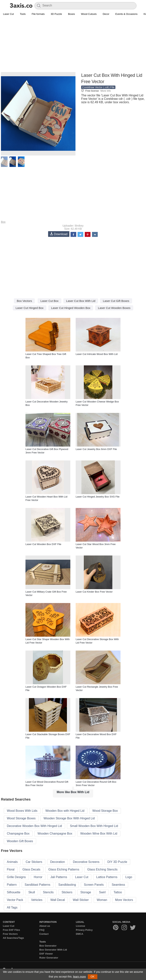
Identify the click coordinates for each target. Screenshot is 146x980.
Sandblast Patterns (38, 885)
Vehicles (37, 900)
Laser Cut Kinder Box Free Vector (94, 592)
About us (45, 926)
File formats (38, 14)
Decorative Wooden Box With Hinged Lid (34, 826)
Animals (12, 862)
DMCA (80, 934)
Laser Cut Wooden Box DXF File (43, 544)
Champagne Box (18, 834)
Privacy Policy (84, 930)
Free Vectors (10, 934)
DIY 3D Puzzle (117, 862)
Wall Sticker (81, 900)
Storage (86, 892)
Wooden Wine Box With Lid (99, 834)
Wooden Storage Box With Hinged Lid (69, 818)
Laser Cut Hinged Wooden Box (71, 308)
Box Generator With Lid (53, 950)
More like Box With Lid (73, 792)
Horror (38, 877)
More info (106, 91)
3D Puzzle (56, 14)
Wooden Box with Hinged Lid (65, 811)
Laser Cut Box (50, 301)
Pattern (12, 885)
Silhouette (14, 892)
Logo (129, 877)
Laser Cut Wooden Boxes (114, 308)
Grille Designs (16, 877)
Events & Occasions (126, 14)
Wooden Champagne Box (55, 834)
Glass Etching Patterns (64, 869)
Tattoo (118, 892)
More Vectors (124, 900)
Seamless (118, 885)
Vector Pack (15, 900)
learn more (80, 977)
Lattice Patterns (107, 877)
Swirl (102, 892)
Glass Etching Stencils (102, 869)
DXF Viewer (46, 954)
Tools (23, 14)
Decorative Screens (86, 862)
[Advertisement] (73, 45)
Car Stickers (34, 862)
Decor (106, 14)
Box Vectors (24, 301)
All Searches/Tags (13, 938)
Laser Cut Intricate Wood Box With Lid (97, 354)
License (80, 926)
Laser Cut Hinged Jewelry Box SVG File (98, 497)
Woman (102, 900)
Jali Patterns (59, 877)
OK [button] (93, 977)
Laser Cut (8, 14)
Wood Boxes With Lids (22, 811)
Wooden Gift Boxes (20, 841)
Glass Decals (31, 869)
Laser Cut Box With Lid (81, 301)
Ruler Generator (49, 958)
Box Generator (48, 946)
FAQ (42, 930)
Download (59, 234)
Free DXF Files (11, 930)
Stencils (48, 892)
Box (3, 222)
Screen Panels (94, 885)
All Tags (12, 907)
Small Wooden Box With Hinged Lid (94, 826)
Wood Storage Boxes (21, 818)
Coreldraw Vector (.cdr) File (98, 87)
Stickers (67, 892)
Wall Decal (58, 900)
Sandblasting (67, 885)
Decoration (58, 862)
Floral (11, 869)
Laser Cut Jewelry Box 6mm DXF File (96, 449)
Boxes (71, 14)
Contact (44, 934)
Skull (32, 892)
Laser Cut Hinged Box (30, 308)
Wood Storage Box (105, 811)
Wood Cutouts (89, 14)
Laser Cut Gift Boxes (116, 301)
